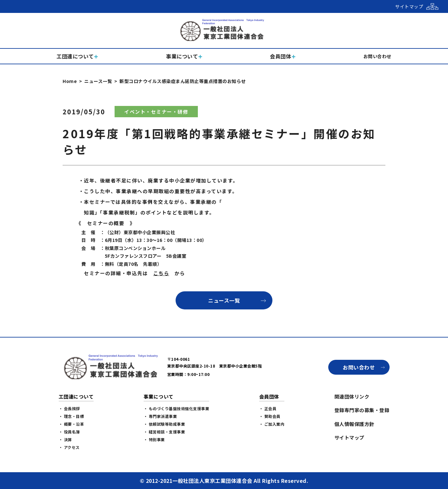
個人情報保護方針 (354, 424)
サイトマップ (349, 437)
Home (70, 81)
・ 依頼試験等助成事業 (164, 424)
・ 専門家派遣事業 (160, 416)
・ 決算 (65, 439)
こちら (161, 273)
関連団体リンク (352, 396)
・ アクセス (69, 447)
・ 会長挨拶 (69, 408)
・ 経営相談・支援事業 (164, 432)
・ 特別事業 (154, 439)
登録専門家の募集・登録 (362, 410)
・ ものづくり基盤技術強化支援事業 (177, 408)
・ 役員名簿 (69, 432)
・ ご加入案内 (272, 424)
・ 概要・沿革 (71, 424)
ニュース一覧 (98, 81)
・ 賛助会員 (270, 416)
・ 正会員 (268, 408)
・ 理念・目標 (71, 416)
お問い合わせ (359, 367)
